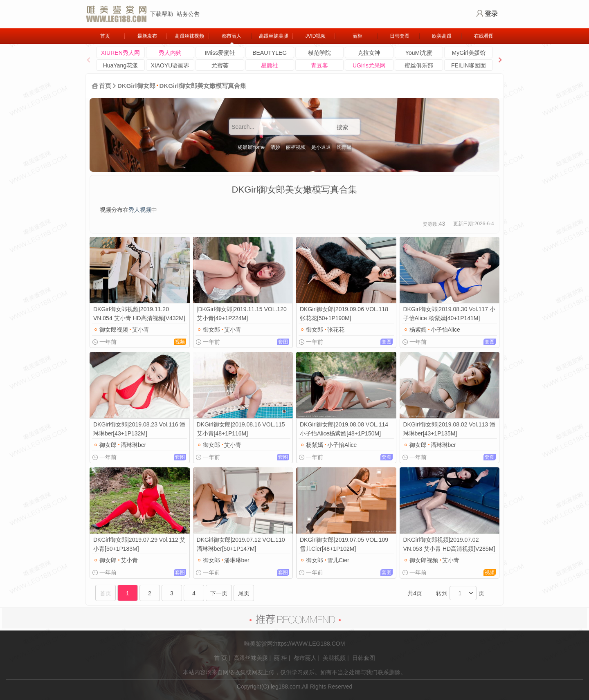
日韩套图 (400, 36)
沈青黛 (344, 147)
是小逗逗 (321, 147)
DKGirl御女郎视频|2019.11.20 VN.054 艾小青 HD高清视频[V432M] (139, 314)
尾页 (244, 593)
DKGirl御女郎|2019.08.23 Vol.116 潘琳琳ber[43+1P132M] (139, 429)
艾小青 (141, 330)
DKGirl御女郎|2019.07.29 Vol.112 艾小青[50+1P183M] (139, 544)
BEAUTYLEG (270, 53)
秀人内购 (170, 53)
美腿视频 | (336, 658)
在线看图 (484, 36)
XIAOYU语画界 (170, 65)
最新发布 (147, 36)
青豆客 (319, 65)
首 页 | (222, 658)
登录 (491, 14)
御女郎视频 (114, 330)
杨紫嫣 (418, 330)
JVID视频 (315, 36)
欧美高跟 (442, 36)
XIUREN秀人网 (120, 53)
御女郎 (211, 330)
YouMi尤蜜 (419, 53)
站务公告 (188, 14)
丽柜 (357, 36)
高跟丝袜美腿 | (252, 658)
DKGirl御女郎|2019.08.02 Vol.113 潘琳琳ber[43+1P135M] (449, 429)
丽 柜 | (282, 658)
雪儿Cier (338, 560)
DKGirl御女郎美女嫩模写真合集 (203, 86)
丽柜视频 (296, 147)
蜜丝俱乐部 (419, 65)
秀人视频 (140, 210)
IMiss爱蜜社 (220, 53)
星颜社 (270, 65)
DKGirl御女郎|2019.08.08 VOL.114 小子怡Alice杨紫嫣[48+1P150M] (344, 429)
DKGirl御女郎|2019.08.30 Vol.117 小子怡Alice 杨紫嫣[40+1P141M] (449, 314)
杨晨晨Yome (251, 147)
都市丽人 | (307, 658)
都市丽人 (232, 36)
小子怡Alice (445, 330)
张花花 (336, 330)
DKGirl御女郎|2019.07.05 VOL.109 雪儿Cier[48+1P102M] (344, 544)
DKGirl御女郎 (136, 86)
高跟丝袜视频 (189, 36)
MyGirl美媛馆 (468, 53)
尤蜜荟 (220, 65)
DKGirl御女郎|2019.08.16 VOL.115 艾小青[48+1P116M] (241, 429)
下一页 (219, 593)
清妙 (275, 147)
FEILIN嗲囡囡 (469, 65)
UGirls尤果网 (369, 65)
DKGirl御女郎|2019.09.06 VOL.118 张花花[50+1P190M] (344, 314)
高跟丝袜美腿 (274, 36)
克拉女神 (369, 53)
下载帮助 (162, 14)
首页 (105, 36)
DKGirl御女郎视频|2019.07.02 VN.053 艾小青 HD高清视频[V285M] (449, 544)
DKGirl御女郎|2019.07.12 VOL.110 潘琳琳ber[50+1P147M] (241, 544)
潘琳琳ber (133, 445)
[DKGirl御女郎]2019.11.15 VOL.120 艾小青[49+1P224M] (242, 314)
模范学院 (319, 53)
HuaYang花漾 (120, 65)
